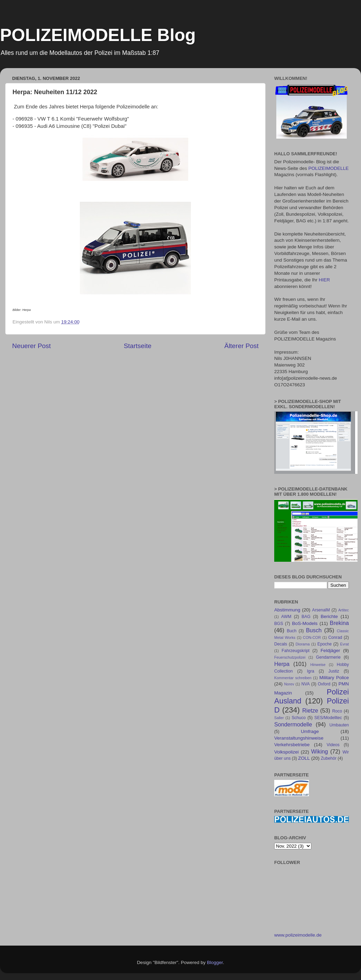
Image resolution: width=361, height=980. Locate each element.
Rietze (310, 710)
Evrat (345, 644)
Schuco (299, 718)
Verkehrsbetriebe (292, 745)
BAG (306, 617)
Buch (292, 631)
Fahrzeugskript (295, 651)
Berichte (329, 616)
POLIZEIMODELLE (328, 168)
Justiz (334, 671)
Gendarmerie (328, 657)
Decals (281, 644)
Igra (310, 671)
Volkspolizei (287, 752)
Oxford (324, 684)
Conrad (335, 637)
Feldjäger (330, 650)
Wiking (320, 751)
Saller (279, 718)
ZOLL (304, 758)
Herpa (282, 664)
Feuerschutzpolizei (290, 657)
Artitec (343, 610)
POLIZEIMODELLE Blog (98, 35)
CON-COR (312, 637)
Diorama (303, 644)
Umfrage (310, 731)
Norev (289, 684)
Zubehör (329, 758)
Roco (337, 711)
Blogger (215, 962)
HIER (324, 280)
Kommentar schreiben (293, 678)
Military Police (334, 678)
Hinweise (318, 665)
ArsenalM (321, 610)
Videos (333, 745)
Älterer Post (241, 346)
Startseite (137, 346)
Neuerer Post (31, 346)
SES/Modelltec (328, 718)
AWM (286, 617)
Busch (314, 630)
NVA (305, 684)
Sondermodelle (293, 724)
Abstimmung (287, 610)
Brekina (339, 623)
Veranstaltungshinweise (299, 738)
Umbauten (339, 725)
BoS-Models (305, 623)
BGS (279, 624)
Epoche (324, 644)
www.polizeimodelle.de (298, 935)
